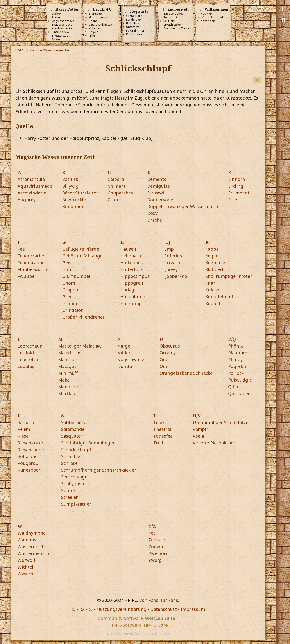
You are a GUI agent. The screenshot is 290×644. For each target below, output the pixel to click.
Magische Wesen (63, 21)
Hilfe (92, 36)
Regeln (94, 32)
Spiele (56, 39)
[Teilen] (257, 80)
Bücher (56, 14)
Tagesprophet (173, 14)
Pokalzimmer (135, 31)
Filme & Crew (60, 32)
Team (93, 21)
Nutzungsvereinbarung (122, 609)
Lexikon (169, 21)
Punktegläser (135, 34)
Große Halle (134, 16)
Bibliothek (133, 23)
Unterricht (133, 27)
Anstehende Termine (178, 28)
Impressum (193, 609)
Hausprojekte (98, 17)
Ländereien (134, 20)
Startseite (95, 14)
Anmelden (208, 21)
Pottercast (170, 17)
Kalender (95, 28)
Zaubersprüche (62, 25)
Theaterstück (61, 36)
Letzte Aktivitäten (100, 25)
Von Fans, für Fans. (159, 600)
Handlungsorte (62, 28)
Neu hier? (207, 14)
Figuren (57, 17)
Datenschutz (164, 609)
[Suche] (283, 20)
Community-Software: (138, 618)
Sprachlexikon (173, 25)
